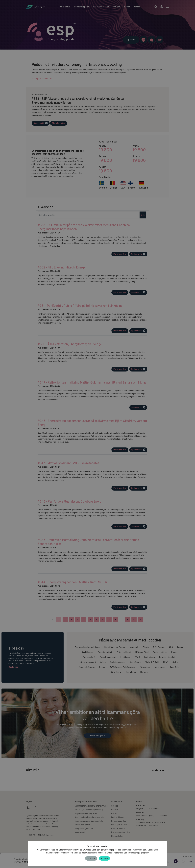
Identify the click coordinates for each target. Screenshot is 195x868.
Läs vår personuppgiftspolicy (136, 853)
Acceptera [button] (104, 858)
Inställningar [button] (91, 858)
